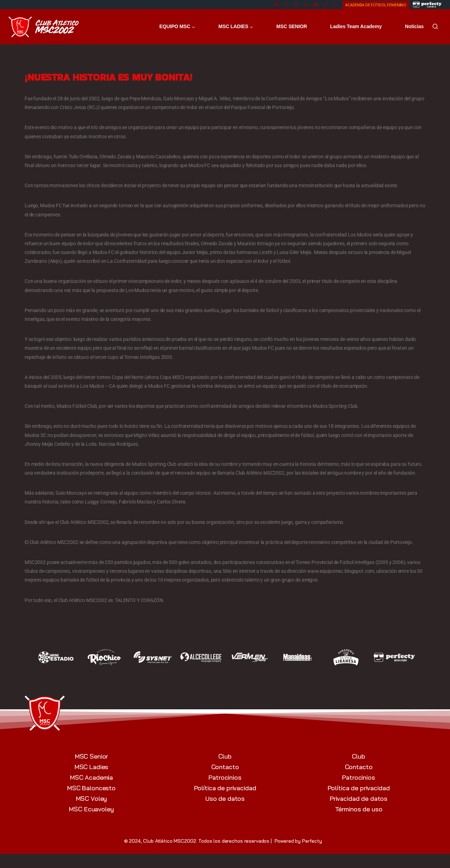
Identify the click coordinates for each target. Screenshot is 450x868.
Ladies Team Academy (356, 26)
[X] (286, 5)
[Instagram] (296, 5)
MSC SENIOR (292, 26)
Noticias (414, 26)
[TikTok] (325, 5)
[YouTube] (316, 5)
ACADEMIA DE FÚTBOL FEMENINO (376, 5)
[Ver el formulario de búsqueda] (435, 27)
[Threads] (306, 5)
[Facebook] (277, 5)
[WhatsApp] (335, 5)
